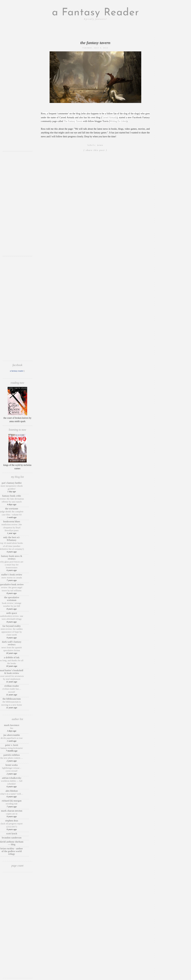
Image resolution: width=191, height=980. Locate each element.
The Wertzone (12, 509)
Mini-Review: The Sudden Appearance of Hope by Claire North (12, 632)
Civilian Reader (12, 686)
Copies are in (12, 814)
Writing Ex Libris (118, 121)
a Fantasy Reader (96, 13)
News (100, 145)
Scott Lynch (12, 834)
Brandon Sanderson (12, 838)
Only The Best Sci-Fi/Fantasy (12, 539)
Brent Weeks (12, 765)
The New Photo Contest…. (12, 758)
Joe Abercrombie (12, 735)
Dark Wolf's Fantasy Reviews (12, 643)
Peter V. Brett (12, 745)
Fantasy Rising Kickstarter (12, 748)
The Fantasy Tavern (95, 43)
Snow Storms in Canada (12, 578)
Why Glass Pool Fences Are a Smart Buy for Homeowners (12, 565)
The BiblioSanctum (12, 699)
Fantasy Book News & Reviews (12, 557)
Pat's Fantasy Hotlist (12, 483)
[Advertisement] (17, 98)
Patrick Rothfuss (12, 755)
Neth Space (12, 613)
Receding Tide (12, 804)
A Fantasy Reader (17, 371)
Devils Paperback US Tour (12, 738)
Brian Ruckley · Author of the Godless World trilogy (12, 851)
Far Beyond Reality (12, 626)
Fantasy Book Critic (12, 496)
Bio (12, 728)
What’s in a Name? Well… (12, 794)
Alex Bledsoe (12, 791)
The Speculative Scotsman (12, 599)
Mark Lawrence (12, 725)
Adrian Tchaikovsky (12, 778)
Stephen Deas (12, 821)
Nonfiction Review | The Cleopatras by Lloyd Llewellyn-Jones (12, 527)
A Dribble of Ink (12, 658)
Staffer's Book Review (12, 575)
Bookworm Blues (12, 522)
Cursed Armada (109, 117)
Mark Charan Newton (12, 811)
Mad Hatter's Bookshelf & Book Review (12, 672)
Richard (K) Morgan (12, 801)
